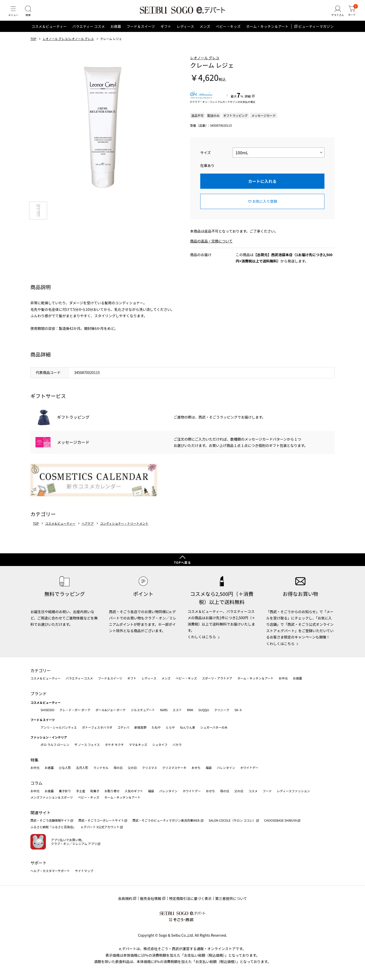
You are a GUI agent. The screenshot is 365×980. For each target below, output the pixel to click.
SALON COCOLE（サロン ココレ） (232, 820)
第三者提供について (231, 898)
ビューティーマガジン (316, 31)
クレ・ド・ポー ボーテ (75, 710)
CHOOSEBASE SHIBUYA (281, 820)
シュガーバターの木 (214, 727)
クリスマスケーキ (174, 768)
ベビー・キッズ (228, 31)
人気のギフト (134, 791)
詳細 (248, 101)
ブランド (39, 693)
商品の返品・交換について (211, 246)
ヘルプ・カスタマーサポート (50, 871)
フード (267, 791)
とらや (170, 727)
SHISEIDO (47, 710)
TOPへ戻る (182, 562)
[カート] (351, 14)
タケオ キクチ (114, 745)
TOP (33, 44)
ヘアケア (88, 528)
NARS (164, 710)
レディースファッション (293, 791)
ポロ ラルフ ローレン (55, 745)
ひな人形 (65, 768)
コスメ (253, 791)
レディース (185, 31)
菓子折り (65, 791)
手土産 (81, 791)
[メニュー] (14, 14)
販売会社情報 (151, 898)
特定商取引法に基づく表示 (190, 898)
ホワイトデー (249, 768)
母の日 (118, 768)
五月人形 (82, 768)
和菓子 (95, 791)
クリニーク (222, 710)
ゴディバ (123, 727)
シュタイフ (160, 745)
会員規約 (125, 898)
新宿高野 (140, 727)
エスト (177, 710)
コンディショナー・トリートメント (124, 528)
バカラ (177, 745)
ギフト (166, 31)
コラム (36, 783)
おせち (196, 768)
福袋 (209, 768)
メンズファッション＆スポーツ (52, 797)
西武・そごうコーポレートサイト (101, 820)
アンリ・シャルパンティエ (59, 727)
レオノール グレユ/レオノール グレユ (68, 44)
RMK (190, 710)
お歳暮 (116, 31)
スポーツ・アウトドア (217, 678)
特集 (34, 760)
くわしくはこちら (202, 637)
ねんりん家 (188, 727)
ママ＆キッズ (138, 745)
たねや (156, 727)
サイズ (206, 158)
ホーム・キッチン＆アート (267, 31)
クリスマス (150, 768)
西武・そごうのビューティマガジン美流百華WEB (166, 820)
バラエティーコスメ (79, 678)
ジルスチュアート (143, 710)
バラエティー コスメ (88, 31)
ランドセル (101, 768)
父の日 (132, 768)
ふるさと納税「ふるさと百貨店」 (53, 827)
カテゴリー (41, 670)
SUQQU (204, 710)
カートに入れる (262, 186)
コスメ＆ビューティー (49, 31)
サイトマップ (84, 871)
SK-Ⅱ (238, 710)
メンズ (205, 31)
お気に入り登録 (265, 206)
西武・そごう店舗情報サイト (50, 820)
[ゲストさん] (335, 14)
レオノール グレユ (205, 63)
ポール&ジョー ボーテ (111, 710)
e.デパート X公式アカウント (100, 827)
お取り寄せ (112, 791)
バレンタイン (226, 768)
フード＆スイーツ (141, 31)
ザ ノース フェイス (87, 745)
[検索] (30, 14)
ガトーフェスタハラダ (97, 727)
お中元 (283, 678)
